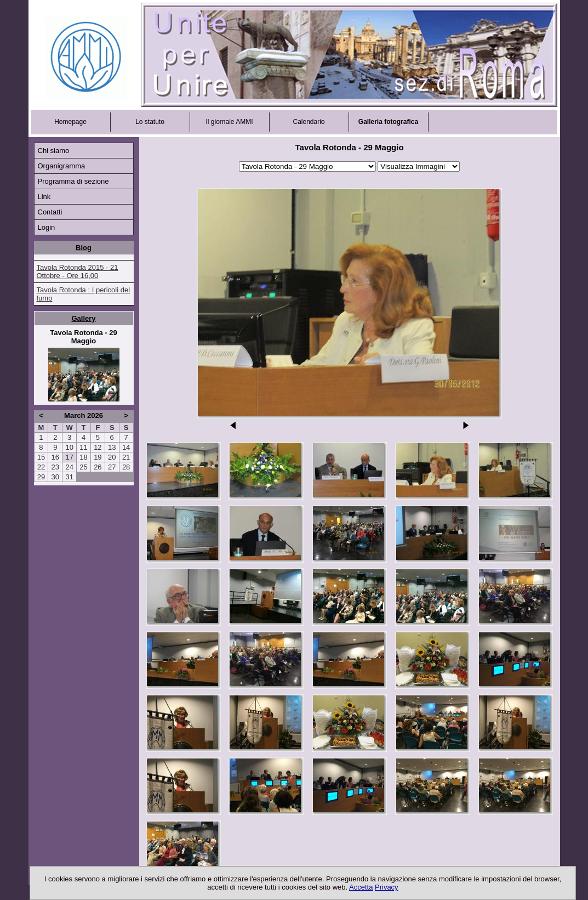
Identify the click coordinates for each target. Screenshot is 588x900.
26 (98, 467)
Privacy (387, 887)
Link (44, 197)
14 (126, 447)
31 (69, 477)
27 (112, 467)
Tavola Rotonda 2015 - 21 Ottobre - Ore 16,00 (78, 271)
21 (126, 457)
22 (41, 467)
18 (83, 457)
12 (98, 447)
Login (47, 227)
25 (83, 467)
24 (69, 467)
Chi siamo (54, 151)
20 (112, 457)
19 (98, 457)
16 (55, 457)
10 (69, 447)
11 (83, 447)
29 (41, 477)
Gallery (83, 318)
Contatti (50, 212)
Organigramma (62, 166)
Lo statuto (150, 122)
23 (55, 467)
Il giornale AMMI (229, 122)
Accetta (361, 887)
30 (55, 477)
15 (41, 457)
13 (112, 447)
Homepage (70, 122)
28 (126, 467)
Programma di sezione (73, 181)
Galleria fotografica (388, 122)
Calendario (309, 122)
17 (69, 457)
